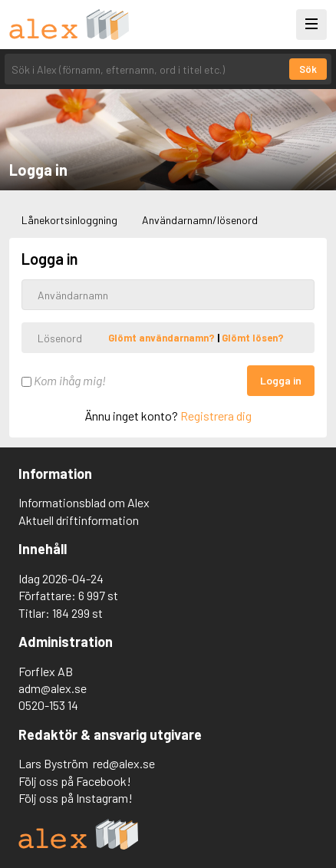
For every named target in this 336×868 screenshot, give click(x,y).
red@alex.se (124, 763)
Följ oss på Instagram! (76, 798)
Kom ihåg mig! (64, 380)
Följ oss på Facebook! (75, 781)
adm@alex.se (53, 688)
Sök (308, 69)
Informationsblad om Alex (84, 502)
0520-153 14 (48, 705)
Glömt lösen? (253, 338)
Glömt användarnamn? (163, 338)
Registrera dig (216, 416)
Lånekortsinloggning (69, 220)
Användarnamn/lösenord (200, 220)
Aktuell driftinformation (79, 520)
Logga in (281, 380)
